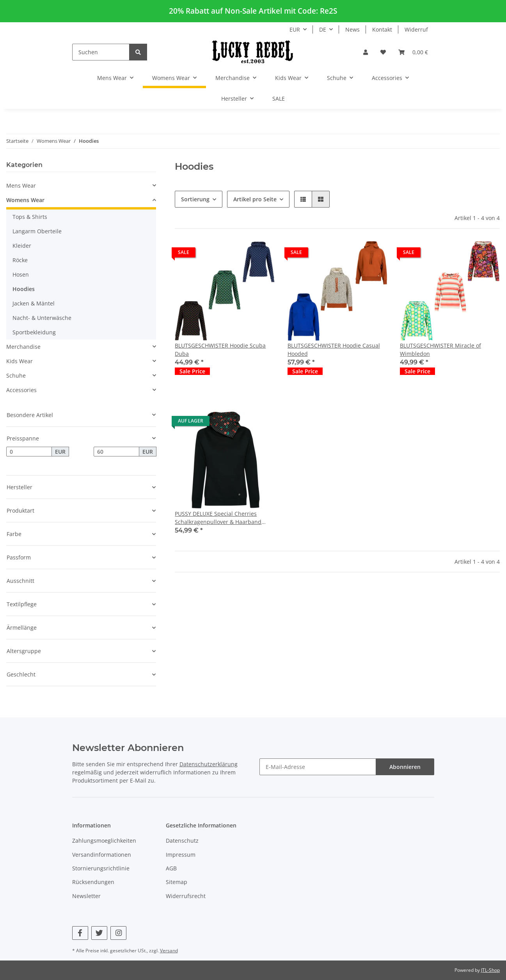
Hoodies (24, 289)
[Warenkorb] (413, 52)
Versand (169, 951)
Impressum (181, 855)
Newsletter (86, 896)
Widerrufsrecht (186, 896)
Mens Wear (21, 186)
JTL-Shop (490, 970)
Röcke (20, 260)
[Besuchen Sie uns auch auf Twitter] (99, 933)
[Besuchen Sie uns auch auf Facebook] (80, 933)
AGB (171, 868)
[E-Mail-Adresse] (318, 767)
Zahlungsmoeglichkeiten (104, 841)
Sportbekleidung (34, 332)
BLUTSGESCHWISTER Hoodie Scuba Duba (220, 350)
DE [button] (323, 29)
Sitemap (177, 882)
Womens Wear (25, 200)
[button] (366, 52)
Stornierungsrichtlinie (101, 868)
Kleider (22, 246)
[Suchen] (101, 52)
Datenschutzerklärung (209, 764)
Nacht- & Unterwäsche (42, 318)
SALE (279, 99)
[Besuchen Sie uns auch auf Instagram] (118, 933)
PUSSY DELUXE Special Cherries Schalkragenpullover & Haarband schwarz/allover (218, 518)
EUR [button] (295, 29)
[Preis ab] (29, 452)
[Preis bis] (116, 452)
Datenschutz (182, 841)
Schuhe (16, 375)
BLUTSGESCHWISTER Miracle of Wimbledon (440, 350)
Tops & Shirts (30, 217)
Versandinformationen (102, 855)
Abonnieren (405, 767)
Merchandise (23, 347)
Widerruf (416, 29)
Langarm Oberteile (37, 231)
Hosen (21, 274)
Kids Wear (20, 361)
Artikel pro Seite (255, 199)
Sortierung (195, 199)
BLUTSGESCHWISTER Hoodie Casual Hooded (334, 350)
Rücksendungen (93, 882)
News (352, 29)
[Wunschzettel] (383, 52)
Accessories (21, 390)
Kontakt (382, 29)
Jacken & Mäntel (34, 303)
